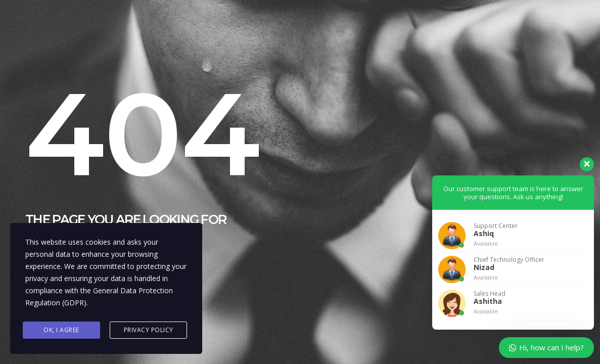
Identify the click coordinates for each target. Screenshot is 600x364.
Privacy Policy (149, 330)
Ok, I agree (61, 330)
